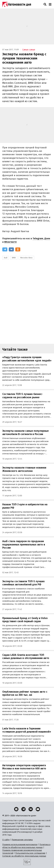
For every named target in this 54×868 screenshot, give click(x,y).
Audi (6, 258)
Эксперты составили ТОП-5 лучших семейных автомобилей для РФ (23, 583)
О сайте (6, 840)
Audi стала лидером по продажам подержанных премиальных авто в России (24, 544)
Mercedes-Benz (26, 258)
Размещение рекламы (22, 840)
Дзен (47, 238)
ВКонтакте (11, 242)
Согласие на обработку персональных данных (24, 856)
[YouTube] (38, 809)
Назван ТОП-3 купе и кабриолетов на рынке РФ (25, 506)
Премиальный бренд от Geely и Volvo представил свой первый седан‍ (25, 620)
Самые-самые (29, 50)
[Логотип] (17, 4)
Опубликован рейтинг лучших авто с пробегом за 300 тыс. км (25, 693)
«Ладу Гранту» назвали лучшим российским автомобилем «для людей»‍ (27, 359)
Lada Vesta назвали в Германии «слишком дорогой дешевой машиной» (27, 730)
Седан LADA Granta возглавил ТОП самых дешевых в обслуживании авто (26, 657)
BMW (14, 258)
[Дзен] (16, 809)
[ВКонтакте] (11, 249)
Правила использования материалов (20, 845)
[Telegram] (5, 249)
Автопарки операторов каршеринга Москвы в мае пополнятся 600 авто (24, 767)
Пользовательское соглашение (30, 853)
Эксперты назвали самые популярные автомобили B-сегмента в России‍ (25, 432)
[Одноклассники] (18, 249)
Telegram (38, 238)
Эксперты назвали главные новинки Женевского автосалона (24, 469)
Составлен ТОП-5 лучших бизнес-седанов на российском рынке (23, 396)
